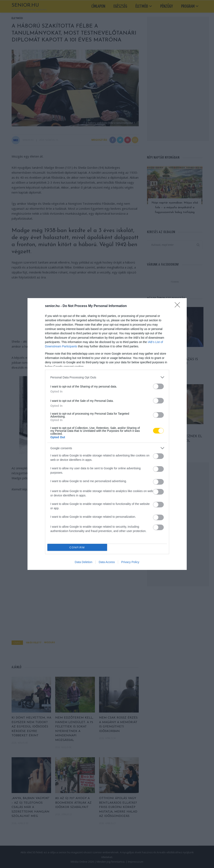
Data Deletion (84, 562)
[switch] (158, 386)
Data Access (107, 562)
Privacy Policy (130, 562)
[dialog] (107, 434)
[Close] (179, 306)
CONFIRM (77, 547)
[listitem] (107, 377)
